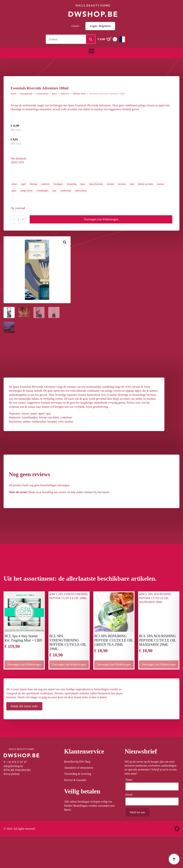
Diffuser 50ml (79, 94)
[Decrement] (14, 219)
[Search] (91, 39)
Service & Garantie (75, 780)
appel (23, 184)
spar (54, 191)
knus (132, 184)
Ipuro (55, 94)
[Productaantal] (18, 219)
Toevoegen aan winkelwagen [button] (24, 664)
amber (14, 184)
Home (14, 94)
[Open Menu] (91, 51)
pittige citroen (27, 191)
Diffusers (65, 94)
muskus (161, 184)
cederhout (45, 184)
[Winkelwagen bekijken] (107, 39)
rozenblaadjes (43, 191)
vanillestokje (66, 191)
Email (130, 795)
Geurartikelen (42, 94)
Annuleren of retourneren (79, 768)
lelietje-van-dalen (146, 184)
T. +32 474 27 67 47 (15, 762)
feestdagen (58, 184)
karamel (111, 184)
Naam (130, 780)
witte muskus (81, 191)
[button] (65, 242)
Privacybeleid (11, 774)
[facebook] (177, 829)
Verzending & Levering (78, 774)
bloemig (33, 184)
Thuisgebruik (26, 94)
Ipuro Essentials (96, 184)
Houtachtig (72, 184)
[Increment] (23, 219)
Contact (75, 26)
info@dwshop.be (13, 766)
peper (14, 191)
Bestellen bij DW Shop (77, 762)
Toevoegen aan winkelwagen (101, 219)
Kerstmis (122, 184)
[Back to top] (174, 859)
